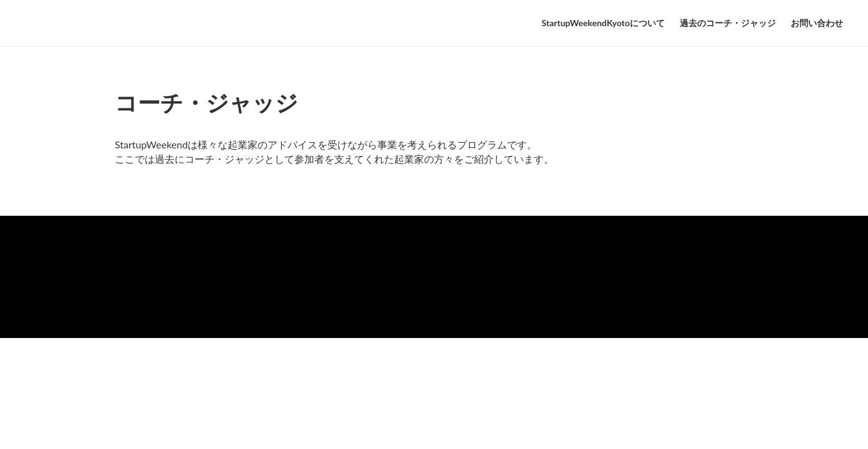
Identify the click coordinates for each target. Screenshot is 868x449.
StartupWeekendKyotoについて (603, 23)
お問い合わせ (817, 23)
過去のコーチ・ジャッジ (728, 23)
